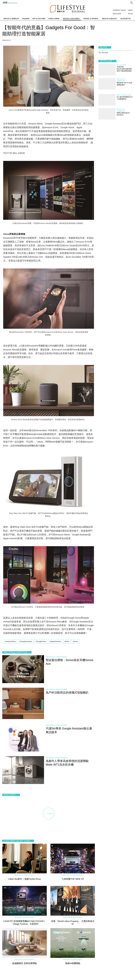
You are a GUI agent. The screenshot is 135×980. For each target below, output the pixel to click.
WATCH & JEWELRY (11, 19)
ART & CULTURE (39, 19)
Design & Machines (57, 657)
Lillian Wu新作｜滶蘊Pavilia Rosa (25, 879)
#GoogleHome (41, 641)
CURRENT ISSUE (119, 10)
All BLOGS (103, 53)
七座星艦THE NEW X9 (73, 879)
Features (122, 65)
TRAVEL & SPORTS (91, 19)
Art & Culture (124, 95)
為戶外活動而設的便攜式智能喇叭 (67, 693)
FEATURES (117, 14)
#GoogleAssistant (26, 641)
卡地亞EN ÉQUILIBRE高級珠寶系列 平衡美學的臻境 (124, 69)
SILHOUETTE (125, 19)
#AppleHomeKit (55, 641)
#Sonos (76, 641)
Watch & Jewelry (121, 80)
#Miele (67, 641)
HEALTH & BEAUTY (109, 19)
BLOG (130, 14)
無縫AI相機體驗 (73, 963)
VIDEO (130, 10)
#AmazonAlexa (10, 641)
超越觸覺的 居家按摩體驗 (24, 963)
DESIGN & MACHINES (71, 19)
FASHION (26, 19)
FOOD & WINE (54, 19)
